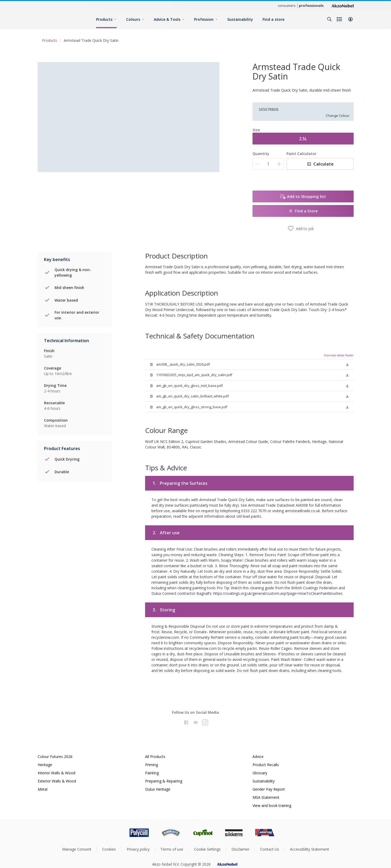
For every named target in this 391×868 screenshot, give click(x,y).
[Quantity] (268, 164)
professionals (311, 6)
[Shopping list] (340, 19)
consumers (287, 6)
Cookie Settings (207, 849)
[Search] (329, 19)
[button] (350, 19)
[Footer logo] (117, 833)
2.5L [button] (303, 139)
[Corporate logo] (343, 6)
